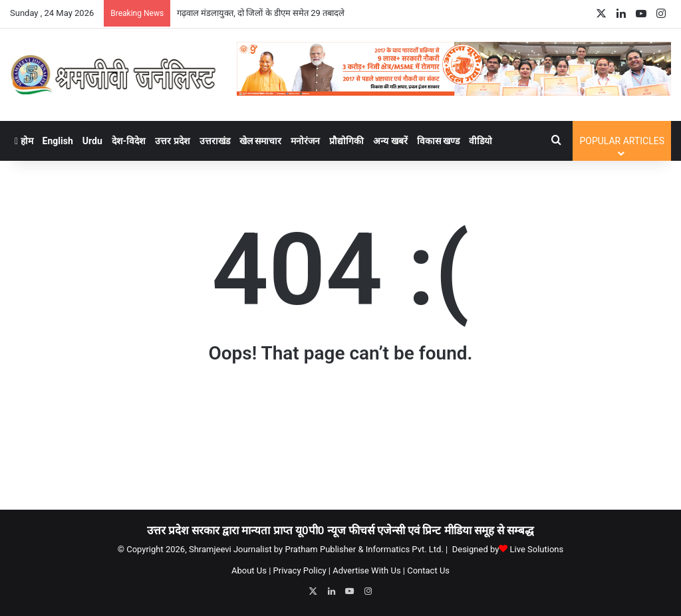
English (58, 141)
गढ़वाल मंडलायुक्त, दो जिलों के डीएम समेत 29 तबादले (261, 13)
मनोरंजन (305, 141)
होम (24, 141)
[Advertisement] (340, 443)
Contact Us (428, 570)
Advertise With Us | (369, 570)
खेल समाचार (260, 141)
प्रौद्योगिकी (346, 141)
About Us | (251, 570)
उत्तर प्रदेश (172, 141)
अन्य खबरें (390, 141)
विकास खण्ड (438, 141)
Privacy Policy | (302, 570)
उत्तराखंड (215, 141)
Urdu (92, 141)
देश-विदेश (129, 141)
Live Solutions (537, 549)
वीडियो (480, 141)
